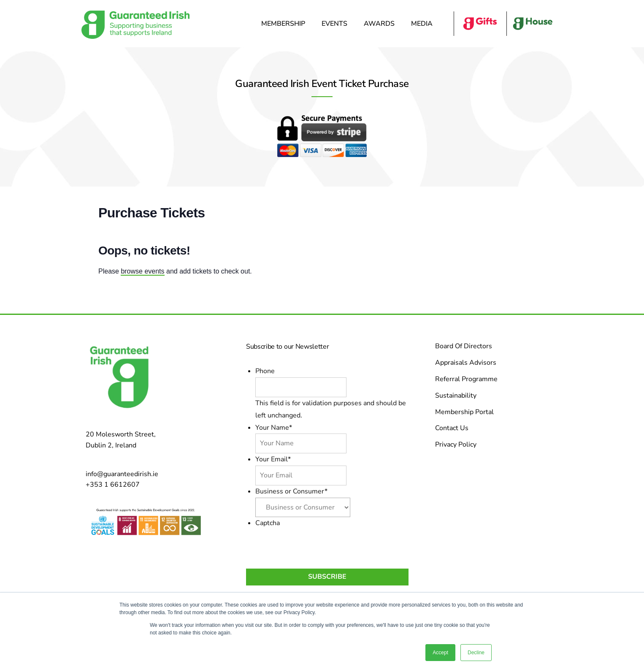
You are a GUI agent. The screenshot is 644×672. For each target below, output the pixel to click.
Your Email (273, 459)
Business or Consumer (291, 491)
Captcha (268, 523)
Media (424, 24)
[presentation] (319, 545)
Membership (285, 24)
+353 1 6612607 (113, 485)
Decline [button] (476, 653)
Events (337, 24)
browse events (142, 271)
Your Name (274, 428)
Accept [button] (440, 653)
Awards (381, 24)
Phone (265, 371)
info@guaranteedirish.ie (122, 474)
